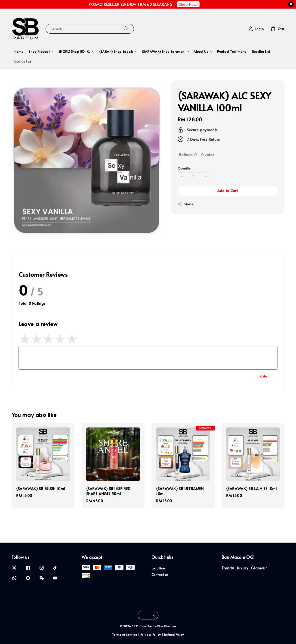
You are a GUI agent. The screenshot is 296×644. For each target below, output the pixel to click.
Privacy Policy (151, 635)
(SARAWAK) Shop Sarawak (163, 52)
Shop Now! (188, 4)
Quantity (184, 168)
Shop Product (39, 52)
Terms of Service (125, 635)
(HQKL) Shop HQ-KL (75, 52)
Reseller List (261, 52)
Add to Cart (228, 190)
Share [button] (186, 204)
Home (19, 52)
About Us (201, 52)
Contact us (23, 61)
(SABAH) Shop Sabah (116, 52)
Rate (263, 376)
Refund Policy (174, 635)
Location (158, 568)
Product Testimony (232, 52)
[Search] (126, 29)
